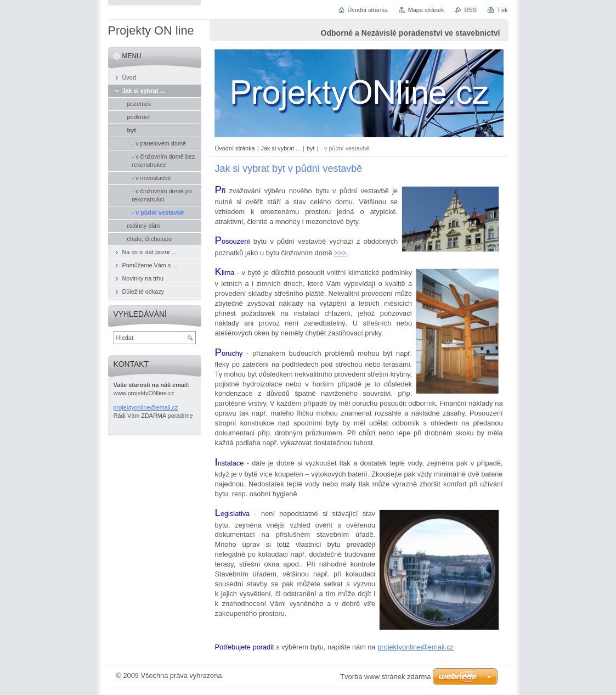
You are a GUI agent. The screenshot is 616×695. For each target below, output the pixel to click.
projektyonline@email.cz (416, 647)
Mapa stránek (426, 10)
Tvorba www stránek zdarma (385, 677)
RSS (471, 10)
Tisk (502, 10)
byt (311, 148)
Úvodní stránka (235, 148)
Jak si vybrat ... (281, 148)
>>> (340, 253)
